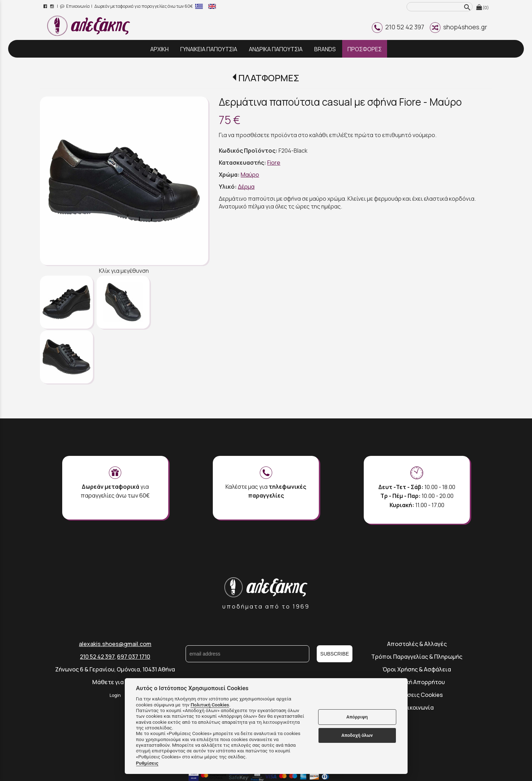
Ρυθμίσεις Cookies (417, 695)
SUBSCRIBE (335, 654)
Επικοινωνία (75, 6)
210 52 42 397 (398, 27)
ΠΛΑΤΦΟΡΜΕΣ (269, 78)
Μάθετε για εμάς (115, 682)
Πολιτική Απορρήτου (417, 682)
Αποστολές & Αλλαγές (417, 644)
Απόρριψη (357, 717)
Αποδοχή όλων (357, 735)
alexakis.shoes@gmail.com (115, 644)
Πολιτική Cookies (210, 705)
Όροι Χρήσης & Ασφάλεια (417, 669)
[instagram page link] (52, 6)
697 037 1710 (134, 657)
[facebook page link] (46, 6)
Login (115, 695)
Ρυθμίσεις (147, 763)
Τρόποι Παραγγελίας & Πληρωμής (417, 657)
